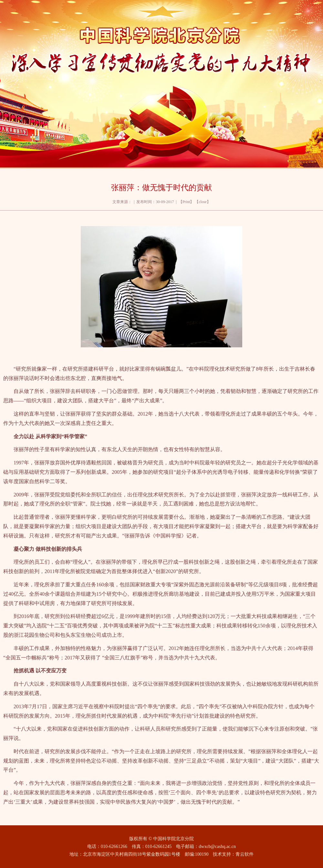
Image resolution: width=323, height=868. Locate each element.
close (203, 202)
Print (186, 202)
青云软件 (245, 854)
